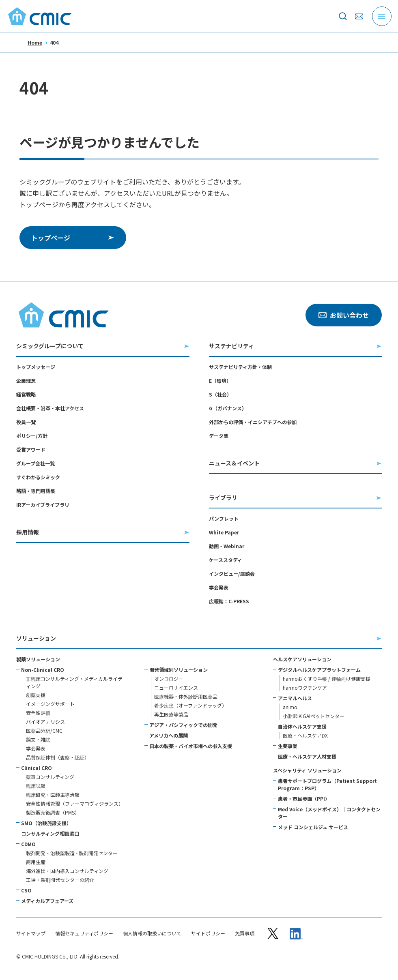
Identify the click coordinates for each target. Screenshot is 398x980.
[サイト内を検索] (343, 16)
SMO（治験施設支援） (46, 823)
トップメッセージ (36, 367)
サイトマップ (31, 933)
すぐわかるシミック (38, 477)
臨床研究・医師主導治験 (53, 795)
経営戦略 (26, 394)
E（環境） (220, 381)
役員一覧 (26, 422)
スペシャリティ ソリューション (307, 770)
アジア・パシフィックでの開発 (183, 725)
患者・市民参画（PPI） (304, 799)
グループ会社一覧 (35, 463)
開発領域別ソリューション (179, 670)
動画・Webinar (227, 546)
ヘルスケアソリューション (302, 659)
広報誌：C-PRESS (229, 601)
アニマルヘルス (295, 698)
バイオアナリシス (45, 722)
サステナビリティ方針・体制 (240, 367)
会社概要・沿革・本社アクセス (50, 408)
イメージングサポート (50, 704)
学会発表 (219, 587)
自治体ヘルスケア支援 (302, 726)
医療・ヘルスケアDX (305, 735)
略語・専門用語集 (36, 491)
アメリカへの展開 (169, 735)
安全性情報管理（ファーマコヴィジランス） (75, 803)
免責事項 (245, 933)
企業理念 (26, 381)
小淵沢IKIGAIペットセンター (314, 716)
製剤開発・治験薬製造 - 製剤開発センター (72, 853)
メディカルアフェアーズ (47, 901)
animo (290, 707)
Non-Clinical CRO (43, 670)
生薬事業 (288, 746)
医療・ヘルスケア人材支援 (307, 756)
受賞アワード (31, 449)
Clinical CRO (37, 768)
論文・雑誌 (38, 739)
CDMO (28, 844)
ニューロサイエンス (176, 687)
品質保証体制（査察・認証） (58, 757)
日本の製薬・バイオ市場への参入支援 (191, 746)
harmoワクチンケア (305, 687)
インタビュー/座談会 (232, 574)
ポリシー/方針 (32, 436)
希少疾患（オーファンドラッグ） (190, 705)
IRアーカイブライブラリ (43, 505)
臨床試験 (36, 786)
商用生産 (36, 862)
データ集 (219, 436)
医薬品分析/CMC (44, 730)
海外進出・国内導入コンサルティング (67, 871)
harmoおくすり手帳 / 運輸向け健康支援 (327, 679)
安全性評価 (38, 713)
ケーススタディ (226, 560)
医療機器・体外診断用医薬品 (186, 696)
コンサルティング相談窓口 (50, 833)
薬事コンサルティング (50, 777)
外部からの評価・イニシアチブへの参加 (253, 422)
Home (35, 42)
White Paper (224, 532)
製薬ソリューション (38, 659)
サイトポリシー (208, 933)
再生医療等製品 (171, 714)
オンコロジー (169, 679)
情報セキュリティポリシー (84, 933)
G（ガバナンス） (228, 408)
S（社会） (220, 394)
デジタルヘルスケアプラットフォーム (319, 670)
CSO (26, 890)
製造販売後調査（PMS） (53, 812)
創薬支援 (36, 695)
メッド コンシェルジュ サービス (313, 827)
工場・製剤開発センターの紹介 (60, 880)
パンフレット (224, 518)
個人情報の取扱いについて (152, 933)
